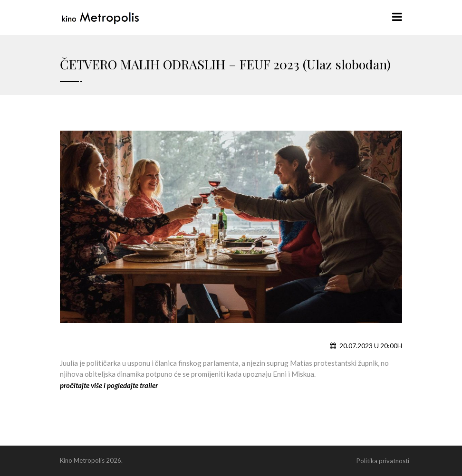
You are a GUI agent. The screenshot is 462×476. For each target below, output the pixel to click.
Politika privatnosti (383, 461)
